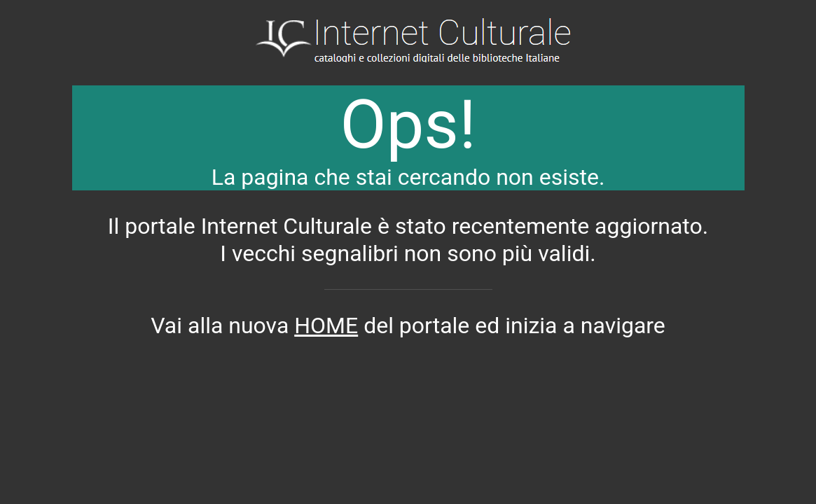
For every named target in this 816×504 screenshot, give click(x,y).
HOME (326, 325)
